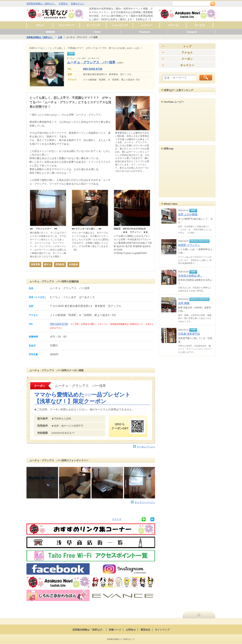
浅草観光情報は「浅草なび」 (41, 4)
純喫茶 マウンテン (189, 245)
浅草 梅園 (184, 303)
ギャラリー (187, 65)
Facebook (145, 32)
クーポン (187, 59)
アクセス (187, 53)
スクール (173, 25)
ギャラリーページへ (145, 502)
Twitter (97, 32)
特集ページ (115, 630)
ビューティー (67, 25)
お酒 (60, 37)
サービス (200, 25)
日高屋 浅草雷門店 (189, 334)
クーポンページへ (146, 447)
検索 (213, 3)
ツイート (117, 519)
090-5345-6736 (93, 69)
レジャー (147, 25)
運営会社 (145, 630)
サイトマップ (162, 630)
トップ (187, 46)
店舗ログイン (78, 4)
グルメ (40, 25)
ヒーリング (93, 25)
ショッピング (120, 25)
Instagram (192, 32)
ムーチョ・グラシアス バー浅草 (91, 62)
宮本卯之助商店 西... (190, 276)
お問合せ (63, 4)
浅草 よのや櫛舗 (188, 214)
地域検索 (50, 32)
